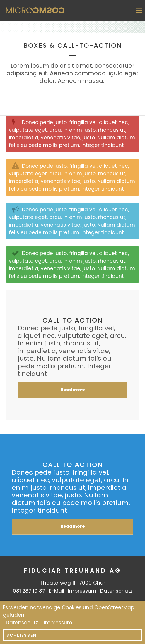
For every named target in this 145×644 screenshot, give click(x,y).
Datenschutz (116, 591)
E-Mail (57, 591)
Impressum (82, 591)
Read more (73, 390)
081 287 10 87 (29, 591)
